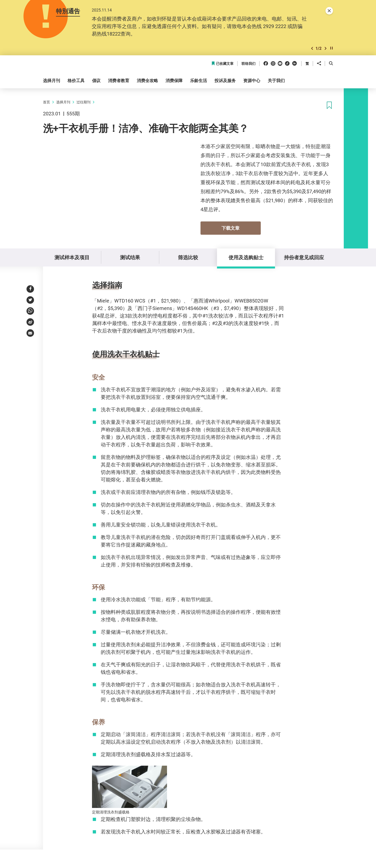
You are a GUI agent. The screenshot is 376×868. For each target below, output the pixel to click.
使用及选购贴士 (246, 257)
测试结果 (130, 257)
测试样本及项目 (72, 257)
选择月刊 (63, 102)
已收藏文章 (222, 64)
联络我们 (248, 64)
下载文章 (230, 228)
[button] (312, 48)
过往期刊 (83, 102)
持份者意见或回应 (304, 257)
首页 (46, 102)
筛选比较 (188, 257)
